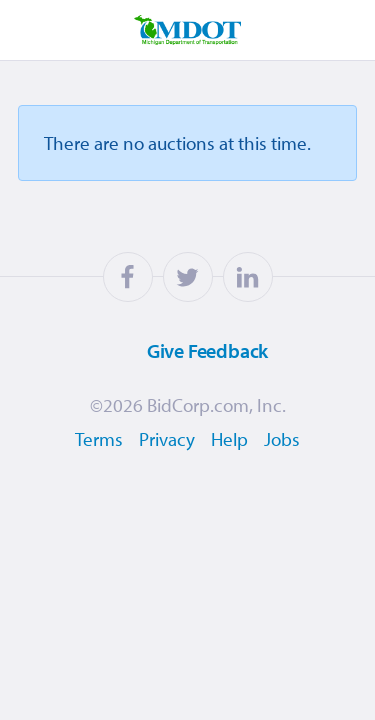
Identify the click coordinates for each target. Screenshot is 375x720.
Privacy (167, 439)
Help (229, 439)
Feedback (182, 350)
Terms (99, 439)
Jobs (282, 439)
